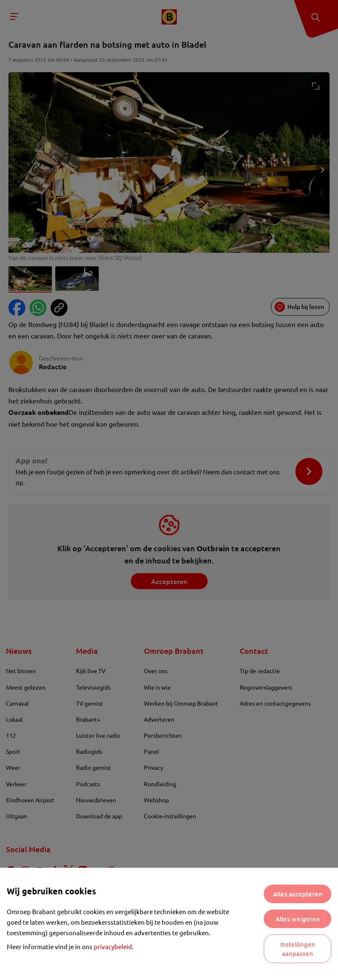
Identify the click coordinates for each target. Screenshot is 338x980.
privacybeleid (113, 946)
